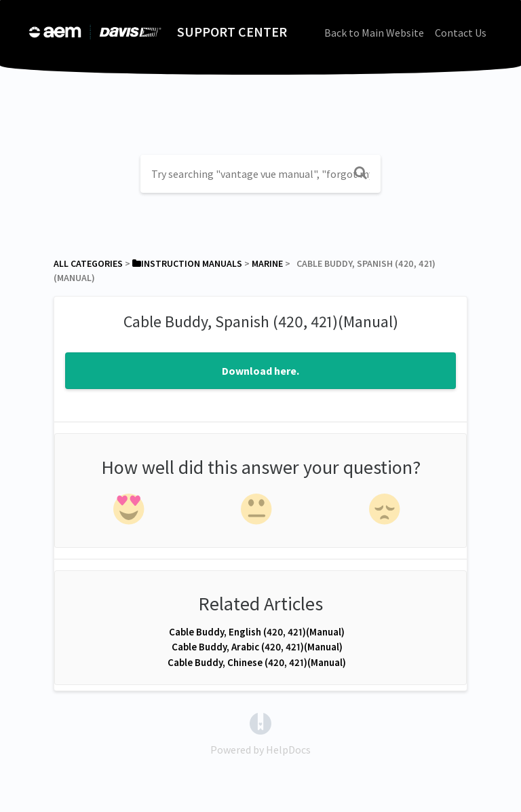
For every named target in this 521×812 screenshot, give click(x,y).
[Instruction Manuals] (187, 263)
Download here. (260, 371)
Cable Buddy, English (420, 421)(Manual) (257, 632)
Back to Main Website (374, 33)
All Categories (88, 263)
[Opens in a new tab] (260, 722)
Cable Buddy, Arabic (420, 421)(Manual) (257, 647)
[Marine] (267, 263)
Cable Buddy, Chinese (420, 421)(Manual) (257, 662)
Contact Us (461, 33)
